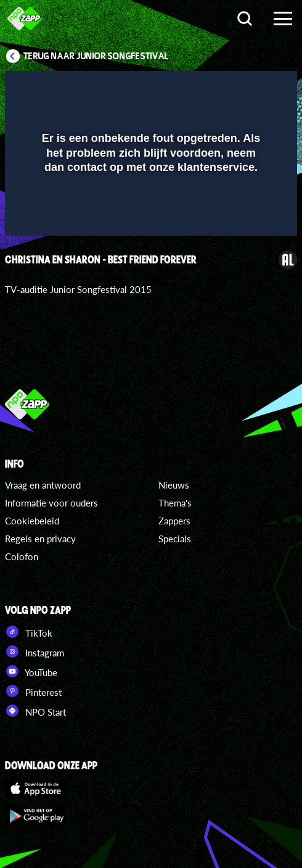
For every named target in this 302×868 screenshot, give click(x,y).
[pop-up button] (231, 88)
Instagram (35, 651)
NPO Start (35, 711)
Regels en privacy (40, 539)
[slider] (149, 220)
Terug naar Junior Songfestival (96, 56)
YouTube (31, 671)
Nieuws (174, 485)
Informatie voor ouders (51, 503)
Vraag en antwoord (43, 485)
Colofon (22, 556)
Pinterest (33, 691)
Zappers (174, 521)
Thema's (175, 503)
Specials (175, 539)
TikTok (29, 632)
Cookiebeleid (32, 521)
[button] (256, 88)
